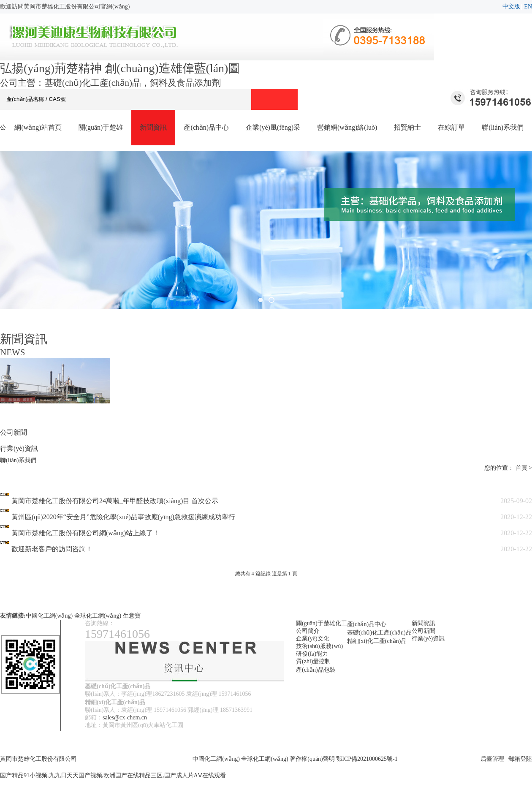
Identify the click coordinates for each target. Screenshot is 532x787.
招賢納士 (407, 127)
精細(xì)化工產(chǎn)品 (377, 641)
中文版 (511, 7)
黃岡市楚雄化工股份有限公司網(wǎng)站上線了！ (85, 533)
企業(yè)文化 (313, 639)
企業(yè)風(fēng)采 (273, 127)
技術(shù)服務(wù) (319, 646)
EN (528, 7)
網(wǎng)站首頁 (38, 127)
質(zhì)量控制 (313, 661)
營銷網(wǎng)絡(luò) (347, 127)
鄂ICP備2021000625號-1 (367, 759)
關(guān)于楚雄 (101, 127)
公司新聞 (14, 432)
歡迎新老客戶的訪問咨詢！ (52, 549)
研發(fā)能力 (312, 654)
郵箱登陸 (520, 759)
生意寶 (132, 616)
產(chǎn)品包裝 (316, 670)
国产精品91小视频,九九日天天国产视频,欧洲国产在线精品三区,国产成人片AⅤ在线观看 (113, 775)
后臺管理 (492, 759)
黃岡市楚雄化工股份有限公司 (38, 759)
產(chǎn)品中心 (206, 127)
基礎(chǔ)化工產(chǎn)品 (379, 633)
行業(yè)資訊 (19, 448)
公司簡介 (308, 631)
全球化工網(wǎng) (98, 616)
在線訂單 (451, 127)
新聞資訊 (153, 127)
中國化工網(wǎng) (49, 616)
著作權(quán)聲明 (312, 759)
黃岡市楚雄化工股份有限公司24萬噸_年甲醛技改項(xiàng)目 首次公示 (115, 501)
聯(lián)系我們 (503, 127)
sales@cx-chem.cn (125, 718)
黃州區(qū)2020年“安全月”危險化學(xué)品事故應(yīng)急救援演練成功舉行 (123, 517)
